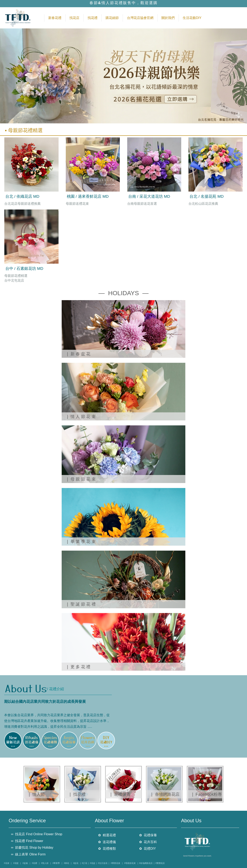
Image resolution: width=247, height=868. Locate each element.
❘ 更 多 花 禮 (78, 667)
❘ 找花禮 (77, 794)
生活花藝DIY (192, 18)
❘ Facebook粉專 (206, 794)
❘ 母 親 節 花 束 (81, 479)
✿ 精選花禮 (107, 835)
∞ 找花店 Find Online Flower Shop (37, 834)
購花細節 (112, 18)
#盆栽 (25, 863)
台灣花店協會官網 (140, 18)
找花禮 (93, 18)
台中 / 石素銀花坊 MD (24, 268)
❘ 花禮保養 (120, 794)
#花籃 (16, 863)
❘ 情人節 (36, 794)
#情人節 (45, 863)
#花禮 (34, 863)
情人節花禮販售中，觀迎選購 (130, 3)
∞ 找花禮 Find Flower (27, 841)
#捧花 (67, 863)
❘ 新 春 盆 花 (79, 354)
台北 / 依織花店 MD (22, 196)
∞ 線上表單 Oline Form (28, 854)
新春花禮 (55, 18)
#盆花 (76, 863)
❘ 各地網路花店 (165, 794)
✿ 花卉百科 (148, 842)
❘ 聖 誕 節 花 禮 (81, 604)
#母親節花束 (130, 863)
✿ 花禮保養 (148, 835)
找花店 (74, 18)
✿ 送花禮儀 (107, 842)
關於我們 (168, 18)
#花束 (7, 863)
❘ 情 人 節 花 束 (81, 416)
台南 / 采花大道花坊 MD (149, 196)
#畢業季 (56, 863)
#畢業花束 (115, 863)
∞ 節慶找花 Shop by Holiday (32, 848)
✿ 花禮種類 (107, 849)
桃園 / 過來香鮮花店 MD (88, 196)
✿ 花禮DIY (148, 849)
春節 (94, 3)
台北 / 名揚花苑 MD (206, 196)
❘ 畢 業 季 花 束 (81, 542)
